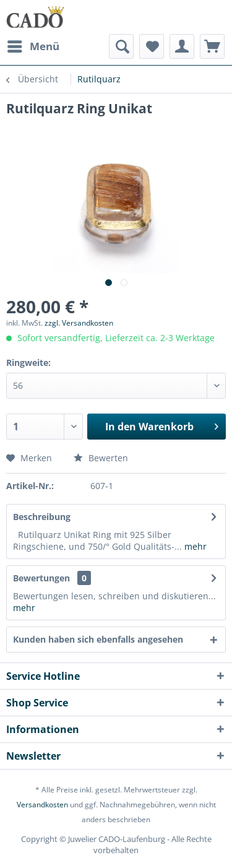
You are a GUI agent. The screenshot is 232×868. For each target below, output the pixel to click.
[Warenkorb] (212, 46)
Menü (33, 45)
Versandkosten (42, 805)
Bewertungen (41, 578)
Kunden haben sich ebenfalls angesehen (98, 639)
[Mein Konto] (182, 46)
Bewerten (101, 458)
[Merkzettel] (152, 46)
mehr (194, 546)
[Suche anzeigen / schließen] (121, 46)
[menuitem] (33, 46)
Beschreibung (42, 517)
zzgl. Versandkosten (79, 323)
